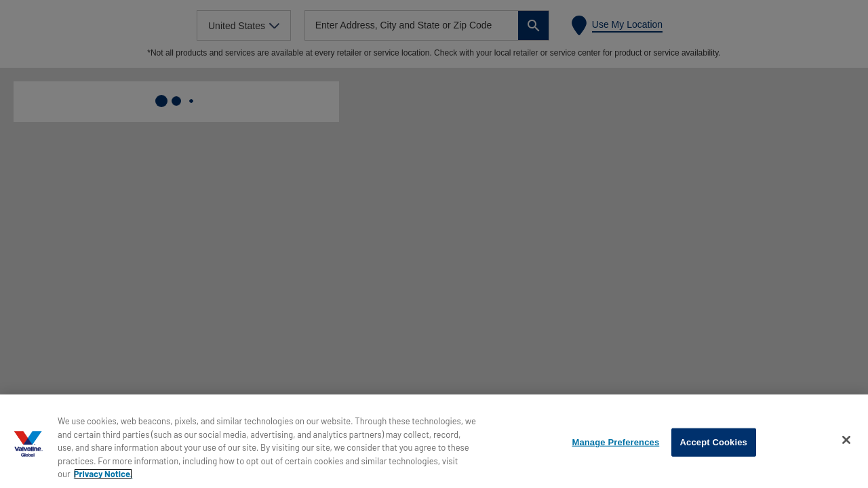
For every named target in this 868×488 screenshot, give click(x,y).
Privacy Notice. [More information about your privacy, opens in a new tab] (103, 474)
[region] (434, 441)
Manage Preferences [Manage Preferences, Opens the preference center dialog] (615, 442)
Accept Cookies (714, 442)
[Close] (846, 440)
